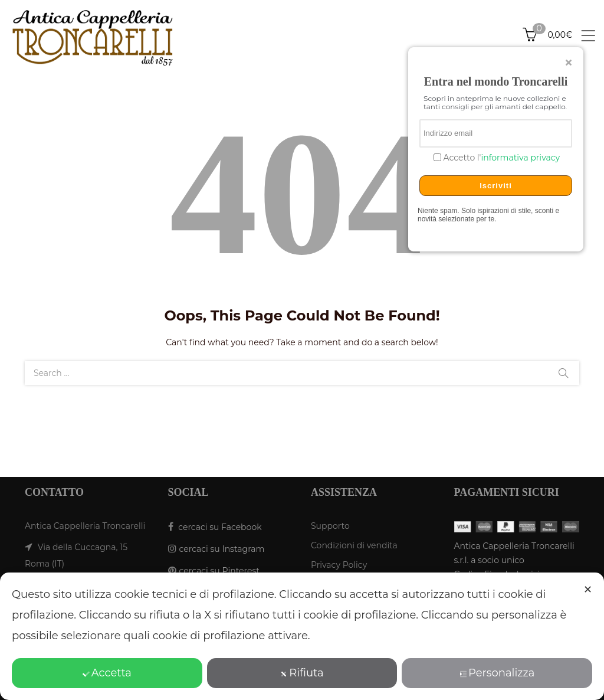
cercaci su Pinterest (219, 571)
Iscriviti (496, 186)
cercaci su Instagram (222, 549)
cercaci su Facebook (220, 527)
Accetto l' (500, 158)
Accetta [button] (107, 673)
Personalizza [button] (497, 673)
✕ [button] (588, 590)
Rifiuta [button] (302, 673)
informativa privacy (520, 158)
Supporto (330, 526)
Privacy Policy (339, 565)
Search (563, 373)
